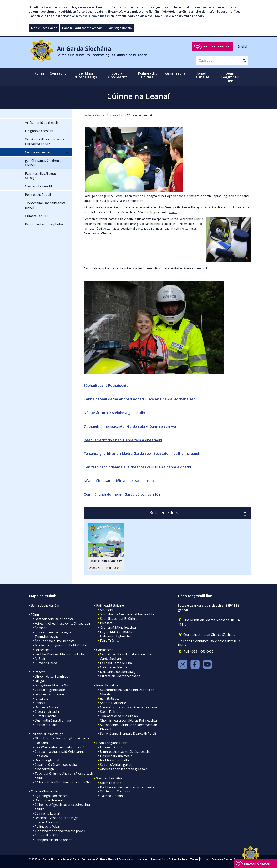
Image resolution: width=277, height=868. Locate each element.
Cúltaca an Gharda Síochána (120, 676)
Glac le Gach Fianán (44, 28)
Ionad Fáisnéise (107, 685)
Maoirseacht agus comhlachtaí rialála (61, 645)
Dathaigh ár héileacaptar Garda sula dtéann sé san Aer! (131, 426)
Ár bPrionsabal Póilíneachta (55, 641)
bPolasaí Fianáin (88, 16)
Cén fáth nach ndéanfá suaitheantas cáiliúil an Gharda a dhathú (138, 467)
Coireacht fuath (46, 725)
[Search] (218, 60)
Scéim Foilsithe (111, 712)
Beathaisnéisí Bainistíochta (54, 619)
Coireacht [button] (58, 73)
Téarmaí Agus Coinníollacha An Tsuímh (175, 859)
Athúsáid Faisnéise (211, 859)
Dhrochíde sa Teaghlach (52, 676)
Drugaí (40, 681)
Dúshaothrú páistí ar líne (53, 720)
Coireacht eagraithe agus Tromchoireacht (53, 634)
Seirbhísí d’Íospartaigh (47, 734)
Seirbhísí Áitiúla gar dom (118, 765)
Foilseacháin (43, 650)
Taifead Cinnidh (111, 796)
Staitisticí (106, 610)
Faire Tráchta (110, 641)
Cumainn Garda (46, 663)
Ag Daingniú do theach (51, 796)
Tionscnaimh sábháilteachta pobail (60, 831)
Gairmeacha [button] (175, 73)
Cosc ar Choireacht (109, 115)
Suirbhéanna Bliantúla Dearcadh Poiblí (128, 734)
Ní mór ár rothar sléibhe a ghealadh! (114, 413)
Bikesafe (106, 623)
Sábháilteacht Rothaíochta (106, 385)
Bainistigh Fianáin (120, 28)
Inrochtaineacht (216, 46)
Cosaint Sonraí (232, 859)
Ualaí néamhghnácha (115, 636)
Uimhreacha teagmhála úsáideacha (125, 752)
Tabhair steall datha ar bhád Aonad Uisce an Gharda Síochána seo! (140, 399)
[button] (67, 153)
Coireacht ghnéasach (50, 690)
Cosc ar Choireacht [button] (118, 75)
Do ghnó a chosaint (49, 800)
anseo (173, 212)
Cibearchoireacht (47, 712)
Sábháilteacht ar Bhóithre (119, 619)
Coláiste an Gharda (114, 667)
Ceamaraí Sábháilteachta (118, 627)
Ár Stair (40, 659)
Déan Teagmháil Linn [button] (230, 77)
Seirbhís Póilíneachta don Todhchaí (60, 654)
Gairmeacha (105, 650)
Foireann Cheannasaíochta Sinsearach (62, 623)
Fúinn (35, 615)
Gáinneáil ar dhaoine (50, 694)
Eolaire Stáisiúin (112, 747)
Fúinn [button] (39, 73)
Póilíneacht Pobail (48, 827)
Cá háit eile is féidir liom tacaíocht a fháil (63, 782)
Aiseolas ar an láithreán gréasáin (124, 769)
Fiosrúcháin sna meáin (116, 756)
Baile (87, 115)
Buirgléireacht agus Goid (53, 685)
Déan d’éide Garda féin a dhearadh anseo (119, 481)
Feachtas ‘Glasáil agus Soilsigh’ (57, 818)
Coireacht (38, 672)
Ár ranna (41, 628)
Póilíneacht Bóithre (110, 605)
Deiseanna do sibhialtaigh (119, 672)
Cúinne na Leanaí (139, 115)
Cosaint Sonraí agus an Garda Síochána (128, 707)
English (243, 46)
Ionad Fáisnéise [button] (201, 75)
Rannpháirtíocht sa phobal (54, 840)
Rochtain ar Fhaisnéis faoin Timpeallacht (129, 787)
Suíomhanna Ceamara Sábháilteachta (127, 614)
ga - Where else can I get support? (59, 747)
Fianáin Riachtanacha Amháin (82, 28)
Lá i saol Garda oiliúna (116, 663)
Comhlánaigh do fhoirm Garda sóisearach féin (123, 494)
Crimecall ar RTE (46, 835)
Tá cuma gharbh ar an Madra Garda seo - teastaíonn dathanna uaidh (142, 453)
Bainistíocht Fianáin (45, 605)
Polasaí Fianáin (72, 859)
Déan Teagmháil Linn (112, 743)
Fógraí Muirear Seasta (116, 632)
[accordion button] (245, 513)
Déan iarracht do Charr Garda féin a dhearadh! (123, 440)
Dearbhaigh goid (47, 760)
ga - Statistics (110, 698)
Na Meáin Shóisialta (114, 760)
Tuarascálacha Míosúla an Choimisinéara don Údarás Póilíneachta (128, 718)
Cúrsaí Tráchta (45, 716)
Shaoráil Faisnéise (113, 703)
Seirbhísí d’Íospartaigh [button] (86, 75)
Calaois (40, 703)
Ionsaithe (41, 698)
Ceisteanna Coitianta (115, 791)
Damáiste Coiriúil (47, 707)
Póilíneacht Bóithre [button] (147, 75)
